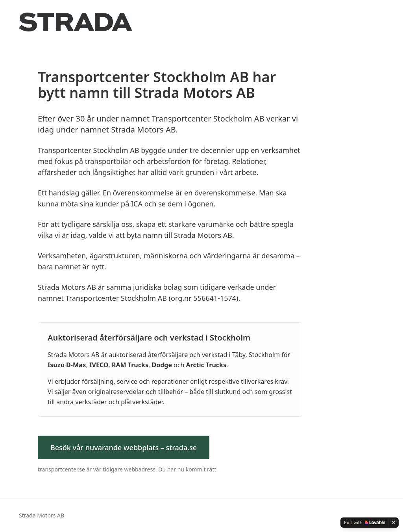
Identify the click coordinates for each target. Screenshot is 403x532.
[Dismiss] (394, 523)
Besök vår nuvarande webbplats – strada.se (124, 447)
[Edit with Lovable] (365, 523)
